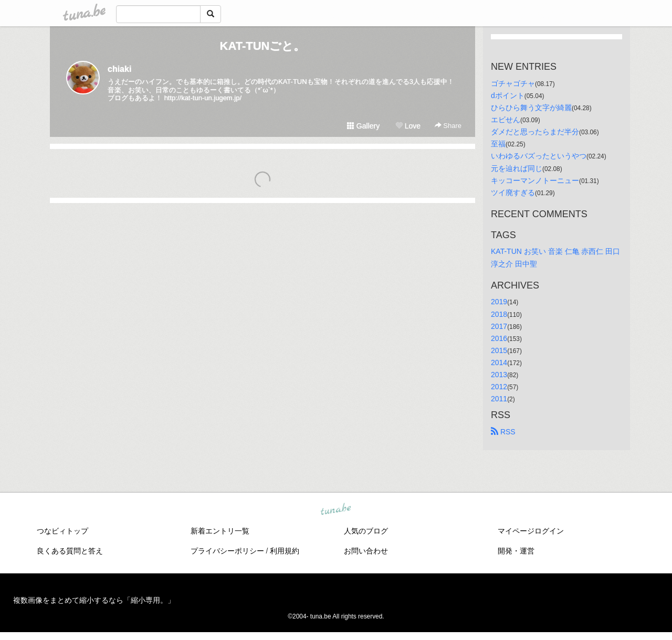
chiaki (119, 69)
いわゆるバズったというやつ (539, 156)
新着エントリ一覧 (220, 531)
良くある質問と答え (70, 551)
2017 (499, 326)
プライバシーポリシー (227, 551)
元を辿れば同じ (517, 168)
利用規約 (285, 551)
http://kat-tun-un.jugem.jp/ (203, 98)
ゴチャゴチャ (513, 83)
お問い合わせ (366, 551)
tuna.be (335, 510)
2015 (499, 350)
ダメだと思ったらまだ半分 (535, 132)
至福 (498, 144)
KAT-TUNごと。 (263, 46)
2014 (499, 362)
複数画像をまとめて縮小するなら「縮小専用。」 (94, 600)
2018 (499, 314)
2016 (499, 338)
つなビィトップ (62, 531)
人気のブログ (366, 531)
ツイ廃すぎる (513, 193)
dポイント (508, 95)
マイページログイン (531, 531)
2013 (499, 375)
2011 (499, 399)
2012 (499, 387)
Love (408, 126)
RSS (503, 432)
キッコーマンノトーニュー (535, 180)
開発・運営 (516, 551)
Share (448, 126)
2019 (499, 302)
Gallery (363, 126)
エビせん (506, 120)
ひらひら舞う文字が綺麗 (531, 108)
